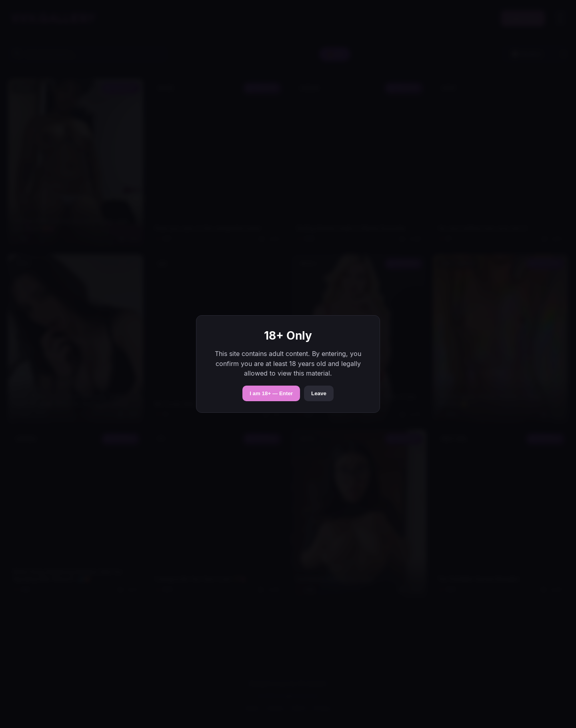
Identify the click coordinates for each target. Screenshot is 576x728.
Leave (319, 393)
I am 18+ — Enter (271, 393)
